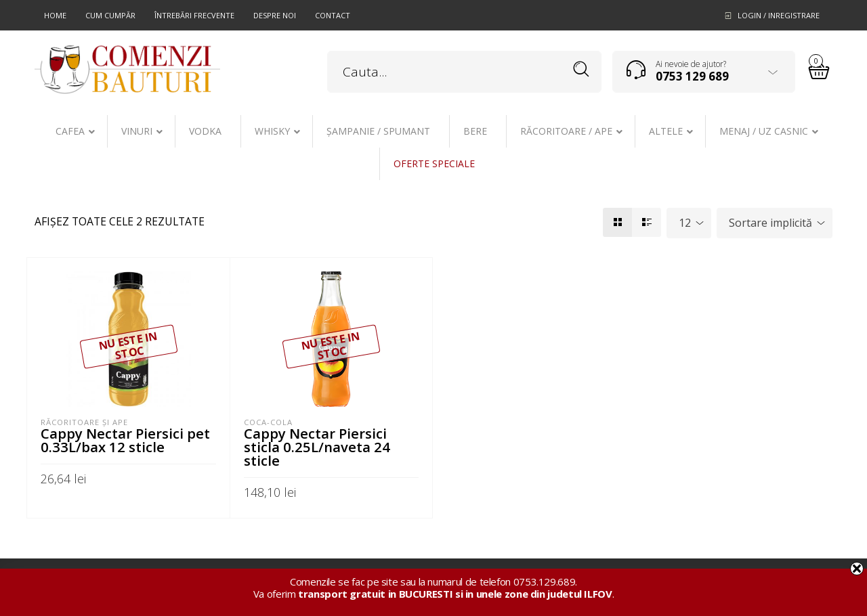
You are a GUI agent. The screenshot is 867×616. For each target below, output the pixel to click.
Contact (333, 15)
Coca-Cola (268, 422)
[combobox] (689, 223)
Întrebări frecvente (194, 15)
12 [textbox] (685, 223)
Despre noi (275, 15)
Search (581, 69)
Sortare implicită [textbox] (770, 223)
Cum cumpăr (110, 15)
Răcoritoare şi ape (84, 422)
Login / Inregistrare (779, 15)
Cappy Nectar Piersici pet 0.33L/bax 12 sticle (125, 440)
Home (55, 15)
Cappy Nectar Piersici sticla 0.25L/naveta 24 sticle (317, 447)
